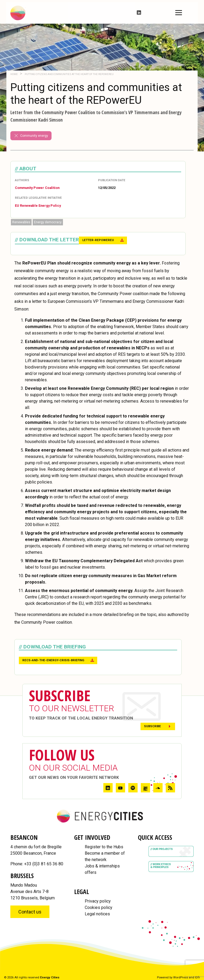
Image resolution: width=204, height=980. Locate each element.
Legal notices (97, 914)
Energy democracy (48, 222)
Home (14, 74)
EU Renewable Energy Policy (38, 206)
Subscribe (152, 726)
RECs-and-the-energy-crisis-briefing (53, 660)
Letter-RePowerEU (98, 240)
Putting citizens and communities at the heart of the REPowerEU (69, 74)
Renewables (21, 222)
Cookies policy (99, 907)
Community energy (31, 136)
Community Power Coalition (37, 188)
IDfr (197, 977)
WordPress (181, 977)
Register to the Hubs (104, 847)
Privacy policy (98, 901)
